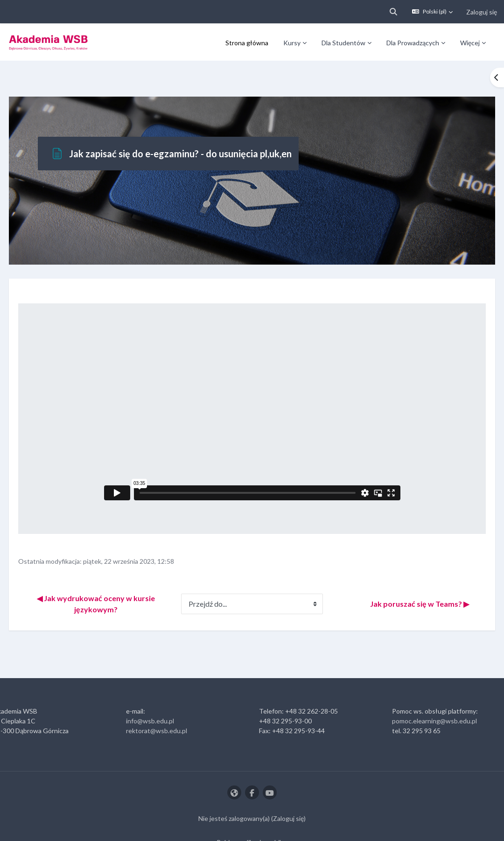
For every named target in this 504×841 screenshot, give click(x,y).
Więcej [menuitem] (470, 43)
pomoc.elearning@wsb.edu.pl (427, 693)
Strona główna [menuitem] (247, 43)
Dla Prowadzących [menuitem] (413, 43)
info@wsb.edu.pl (157, 693)
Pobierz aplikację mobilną (252, 815)
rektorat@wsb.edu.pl (164, 703)
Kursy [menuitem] (292, 43)
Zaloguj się (482, 12)
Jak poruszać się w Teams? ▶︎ (402, 576)
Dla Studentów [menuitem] (343, 43)
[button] (393, 12)
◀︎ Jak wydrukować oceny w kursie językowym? (108, 576)
